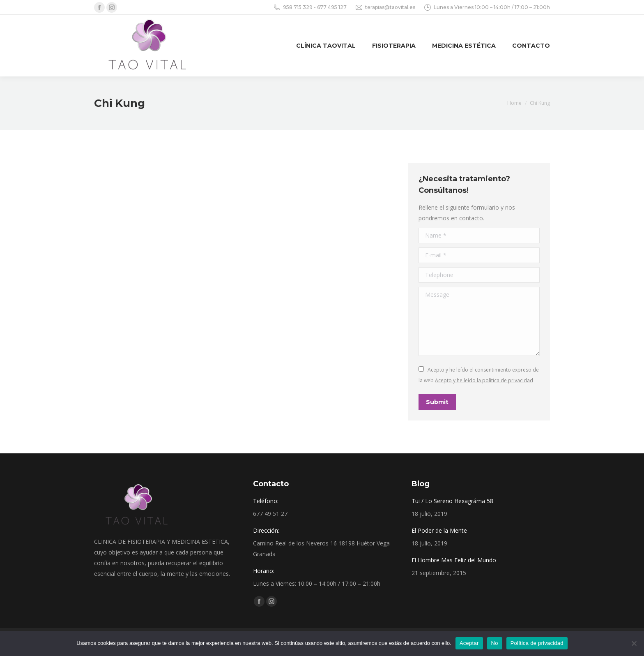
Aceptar (469, 643)
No (495, 643)
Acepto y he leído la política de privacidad (484, 380)
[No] (634, 643)
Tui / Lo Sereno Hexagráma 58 (452, 501)
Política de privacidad (537, 643)
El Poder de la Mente (439, 530)
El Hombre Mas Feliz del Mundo (454, 560)
